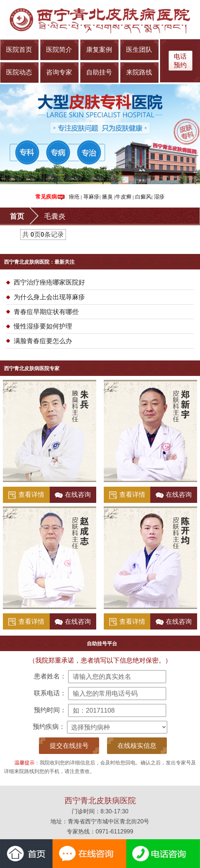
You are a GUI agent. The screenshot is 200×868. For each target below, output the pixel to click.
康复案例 (99, 50)
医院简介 (59, 50)
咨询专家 (59, 72)
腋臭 (107, 197)
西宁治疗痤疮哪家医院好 (49, 282)
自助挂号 (99, 72)
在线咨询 (73, 495)
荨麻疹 (91, 197)
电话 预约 (180, 61)
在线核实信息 (137, 746)
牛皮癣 (123, 197)
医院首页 (19, 50)
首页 (17, 216)
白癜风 (143, 197)
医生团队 (139, 50)
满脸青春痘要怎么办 (43, 341)
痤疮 (74, 197)
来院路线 (139, 72)
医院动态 (19, 72)
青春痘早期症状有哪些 (46, 312)
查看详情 (26, 495)
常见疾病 (50, 197)
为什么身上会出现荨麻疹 (49, 297)
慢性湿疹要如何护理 (43, 326)
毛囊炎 (55, 216)
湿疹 (159, 197)
